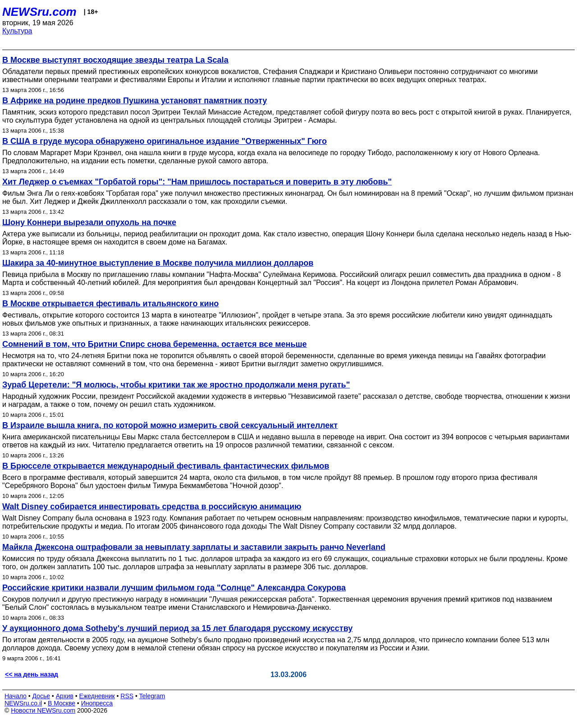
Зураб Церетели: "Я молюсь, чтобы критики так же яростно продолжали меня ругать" (176, 385)
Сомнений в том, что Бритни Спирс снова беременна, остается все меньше (154, 344)
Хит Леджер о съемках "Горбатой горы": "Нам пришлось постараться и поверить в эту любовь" (197, 182)
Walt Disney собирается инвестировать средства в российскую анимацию (152, 507)
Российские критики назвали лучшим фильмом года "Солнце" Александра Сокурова (174, 588)
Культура (17, 31)
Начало (16, 696)
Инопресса (97, 703)
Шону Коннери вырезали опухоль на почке (89, 222)
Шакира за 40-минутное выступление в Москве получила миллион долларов (158, 263)
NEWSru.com (39, 12)
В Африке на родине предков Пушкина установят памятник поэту (135, 101)
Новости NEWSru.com (43, 710)
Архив (65, 696)
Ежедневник (97, 696)
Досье (41, 696)
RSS (127, 696)
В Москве (62, 703)
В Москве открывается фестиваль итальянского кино (110, 304)
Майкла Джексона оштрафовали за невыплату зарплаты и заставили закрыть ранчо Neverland (194, 547)
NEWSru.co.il (23, 703)
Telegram (152, 696)
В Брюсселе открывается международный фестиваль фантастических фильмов (166, 466)
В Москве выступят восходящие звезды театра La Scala (115, 60)
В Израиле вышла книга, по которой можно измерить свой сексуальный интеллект (170, 425)
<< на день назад (32, 674)
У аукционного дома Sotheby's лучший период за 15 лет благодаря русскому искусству (177, 628)
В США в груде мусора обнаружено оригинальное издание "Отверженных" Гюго (165, 141)
